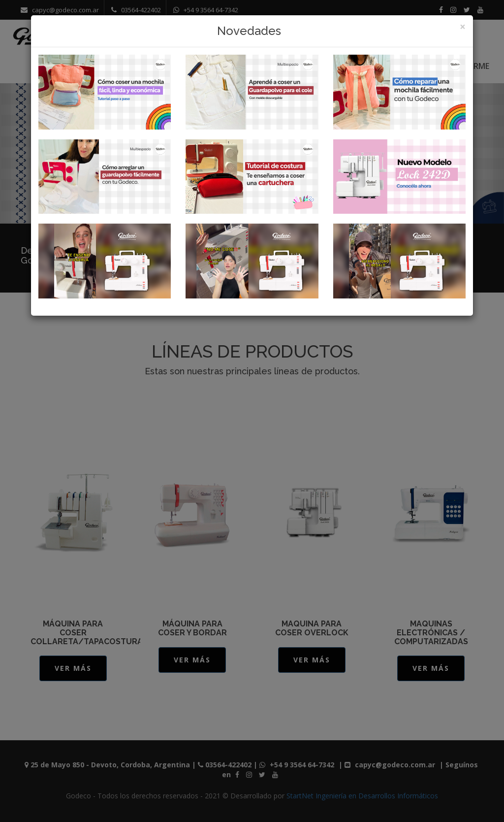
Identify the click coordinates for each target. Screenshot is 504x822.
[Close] (463, 27)
